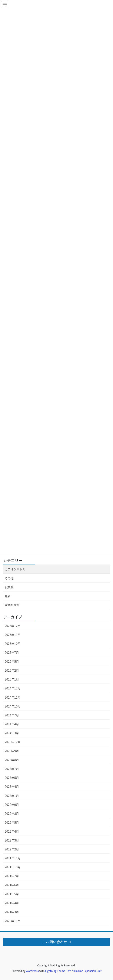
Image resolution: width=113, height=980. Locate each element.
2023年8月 (12, 760)
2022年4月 (12, 831)
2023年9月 (12, 751)
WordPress (32, 971)
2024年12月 (13, 688)
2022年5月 (12, 822)
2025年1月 (12, 679)
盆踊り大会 (12, 605)
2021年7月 (12, 876)
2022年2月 (12, 849)
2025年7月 (12, 652)
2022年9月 (12, 805)
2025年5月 (12, 661)
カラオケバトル (15, 569)
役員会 (9, 587)
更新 (8, 596)
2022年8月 (12, 813)
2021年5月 (12, 894)
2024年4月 (12, 724)
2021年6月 (12, 885)
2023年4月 (12, 787)
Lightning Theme (55, 971)
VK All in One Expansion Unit (85, 971)
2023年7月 (12, 769)
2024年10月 (13, 706)
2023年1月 (12, 796)
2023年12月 (13, 742)
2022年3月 (12, 840)
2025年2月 (12, 670)
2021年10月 (13, 867)
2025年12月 (13, 626)
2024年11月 (13, 697)
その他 (9, 578)
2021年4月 (12, 903)
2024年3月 (12, 733)
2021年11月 (13, 858)
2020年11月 (13, 921)
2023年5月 (12, 778)
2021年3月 (12, 912)
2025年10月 (13, 644)
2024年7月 (12, 715)
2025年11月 (13, 635)
